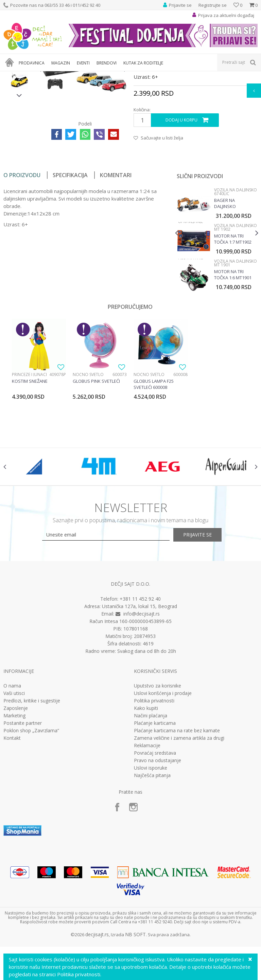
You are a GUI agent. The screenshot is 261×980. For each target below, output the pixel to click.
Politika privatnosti (154, 783)
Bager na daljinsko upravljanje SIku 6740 (232, 279)
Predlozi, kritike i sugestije (32, 783)
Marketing (14, 798)
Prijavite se (205, 617)
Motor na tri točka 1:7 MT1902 (232, 315)
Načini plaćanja (151, 798)
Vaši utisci (14, 776)
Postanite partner (23, 806)
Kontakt (12, 821)
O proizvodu (22, 251)
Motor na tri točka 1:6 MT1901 (232, 350)
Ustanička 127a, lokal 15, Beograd (140, 689)
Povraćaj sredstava (155, 835)
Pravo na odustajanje (158, 843)
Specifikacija (70, 251)
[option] (19, 121)
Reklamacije (147, 828)
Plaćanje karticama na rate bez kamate (177, 813)
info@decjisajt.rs (142, 696)
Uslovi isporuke (151, 850)
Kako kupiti (146, 791)
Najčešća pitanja (152, 858)
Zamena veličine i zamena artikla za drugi (179, 821)
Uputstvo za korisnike (158, 768)
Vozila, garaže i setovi (104, 76)
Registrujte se (213, 5)
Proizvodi (35, 76)
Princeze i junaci (29, 450)
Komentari (116, 251)
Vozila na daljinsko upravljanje (159, 76)
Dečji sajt (12, 76)
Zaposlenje (16, 791)
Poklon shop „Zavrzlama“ (31, 813)
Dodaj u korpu (181, 196)
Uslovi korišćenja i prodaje (163, 776)
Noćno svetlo (88, 450)
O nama (12, 768)
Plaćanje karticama (155, 806)
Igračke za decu (64, 76)
